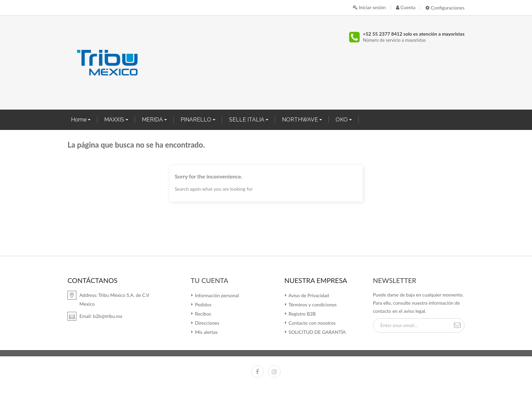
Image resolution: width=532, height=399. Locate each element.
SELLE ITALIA (247, 120)
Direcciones (206, 323)
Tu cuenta (209, 280)
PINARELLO (197, 120)
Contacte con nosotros (311, 323)
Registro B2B (302, 314)
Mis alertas (206, 332)
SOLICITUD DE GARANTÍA (317, 332)
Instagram (274, 372)
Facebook (258, 372)
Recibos (202, 314)
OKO (342, 120)
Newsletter (395, 280)
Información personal (216, 295)
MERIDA (153, 120)
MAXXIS (115, 120)
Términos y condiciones (312, 305)
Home (79, 120)
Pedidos (203, 305)
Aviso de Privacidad (308, 295)
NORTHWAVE (301, 120)
